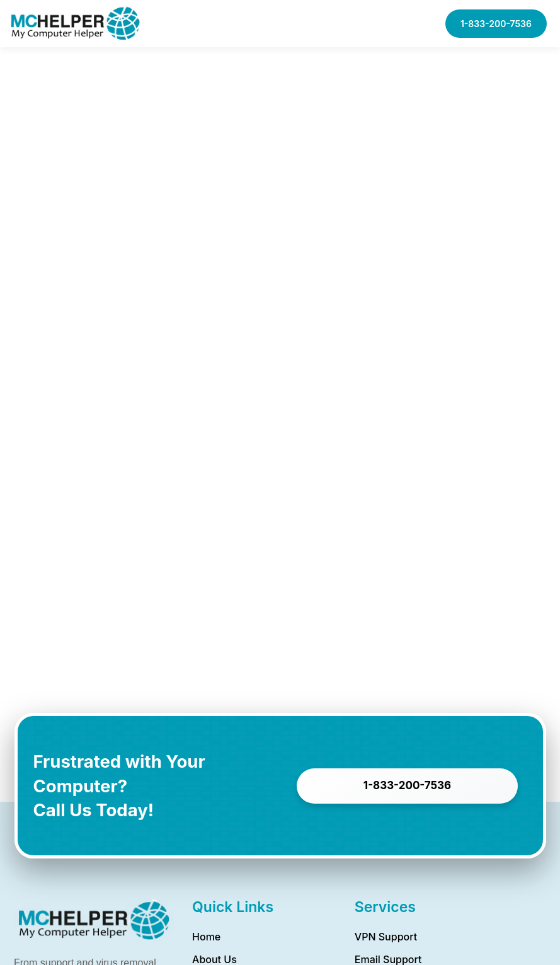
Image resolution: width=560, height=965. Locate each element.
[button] (402, 24)
